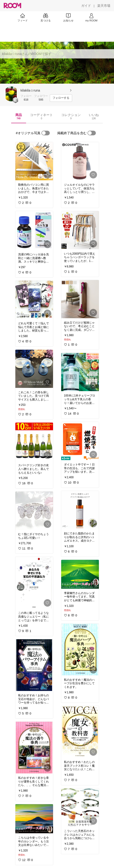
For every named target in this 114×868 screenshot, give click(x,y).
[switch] (46, 133)
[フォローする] (61, 98)
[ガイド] (86, 6)
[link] (34, 161)
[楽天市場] (104, 6)
